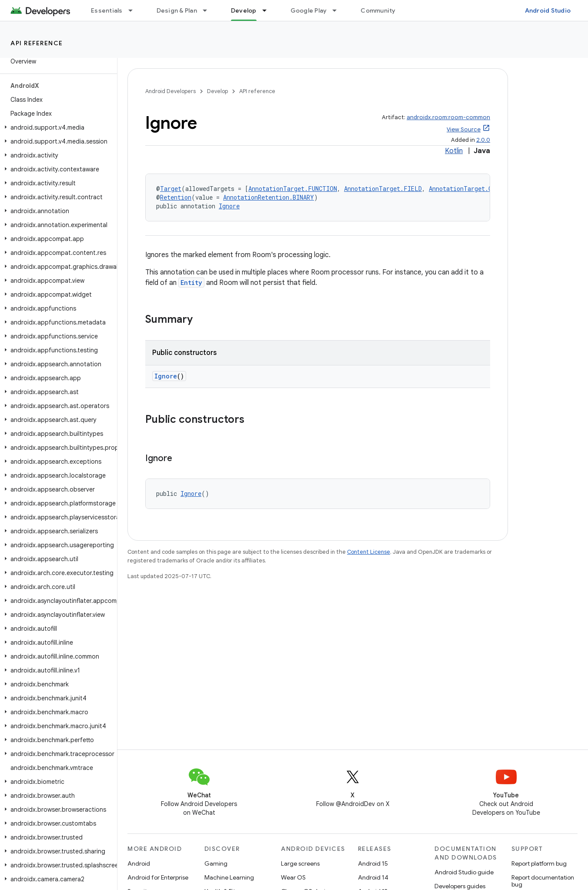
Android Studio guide (464, 872)
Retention (176, 197)
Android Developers (170, 91)
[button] (57, 127)
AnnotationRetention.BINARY (269, 197)
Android (139, 863)
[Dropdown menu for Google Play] (338, 10)
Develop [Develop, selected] (244, 10)
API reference (37, 43)
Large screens (300, 863)
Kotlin (454, 151)
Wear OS (293, 877)
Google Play (309, 10)
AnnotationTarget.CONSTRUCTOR (479, 189)
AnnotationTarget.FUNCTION (293, 189)
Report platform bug (539, 863)
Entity (191, 283)
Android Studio (548, 10)
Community (378, 10)
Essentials (107, 10)
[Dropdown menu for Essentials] (134, 10)
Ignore (229, 206)
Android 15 (373, 863)
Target (171, 189)
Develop (217, 91)
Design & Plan (177, 10)
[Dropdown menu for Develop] (268, 10)
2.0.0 (483, 140)
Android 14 (373, 877)
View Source (464, 129)
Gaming (216, 863)
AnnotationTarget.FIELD (383, 189)
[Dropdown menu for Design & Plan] (209, 10)
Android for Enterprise (158, 877)
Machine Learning (229, 877)
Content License (369, 552)
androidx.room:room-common (448, 117)
